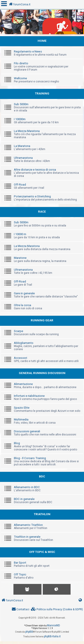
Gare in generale (24, 293)
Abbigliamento (24, 343)
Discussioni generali (27, 431)
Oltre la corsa (23, 305)
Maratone (20, 258)
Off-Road (20, 185)
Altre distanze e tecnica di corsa (35, 170)
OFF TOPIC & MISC (42, 552)
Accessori (20, 358)
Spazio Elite (22, 408)
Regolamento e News (28, 51)
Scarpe (18, 331)
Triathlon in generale (27, 537)
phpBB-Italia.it (52, 636)
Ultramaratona (23, 158)
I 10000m (20, 119)
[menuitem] (57, 609)
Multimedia (21, 419)
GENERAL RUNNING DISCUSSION (42, 373)
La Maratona (22, 146)
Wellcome (20, 78)
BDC (42, 476)
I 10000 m (20, 234)
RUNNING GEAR (42, 320)
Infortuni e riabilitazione (29, 396)
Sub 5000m (21, 104)
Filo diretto (21, 63)
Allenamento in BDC (27, 487)
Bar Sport (20, 563)
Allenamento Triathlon (28, 525)
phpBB (29, 632)
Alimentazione (23, 384)
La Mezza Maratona (27, 131)
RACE (42, 212)
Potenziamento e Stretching (32, 196)
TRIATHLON (42, 514)
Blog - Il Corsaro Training (30, 458)
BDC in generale (24, 499)
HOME (42, 41)
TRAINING (42, 93)
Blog (17, 443)
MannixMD (54, 625)
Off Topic (20, 574)
